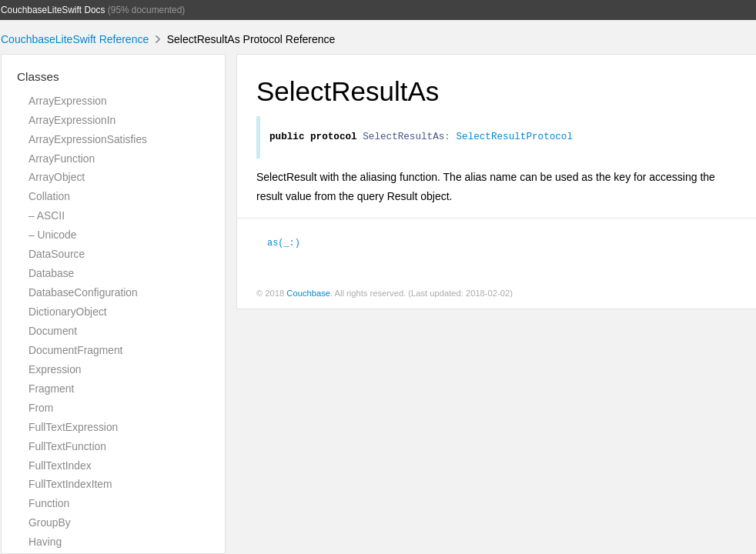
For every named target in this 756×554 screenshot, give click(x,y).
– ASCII (47, 215)
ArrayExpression (68, 101)
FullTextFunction (67, 446)
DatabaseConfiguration (83, 292)
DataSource (57, 254)
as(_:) (284, 244)
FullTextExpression (73, 427)
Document (53, 331)
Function (49, 503)
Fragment (51, 389)
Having (45, 542)
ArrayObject (57, 177)
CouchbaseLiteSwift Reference (75, 39)
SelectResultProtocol (514, 138)
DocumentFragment (75, 350)
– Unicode (52, 235)
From (41, 408)
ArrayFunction (62, 159)
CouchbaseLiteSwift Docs (53, 10)
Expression (55, 369)
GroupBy (50, 522)
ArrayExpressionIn (72, 120)
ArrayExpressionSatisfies (88, 139)
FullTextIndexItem (70, 484)
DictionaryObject (68, 312)
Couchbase (308, 295)
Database (51, 273)
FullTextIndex (60, 466)
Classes (38, 77)
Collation (49, 196)
